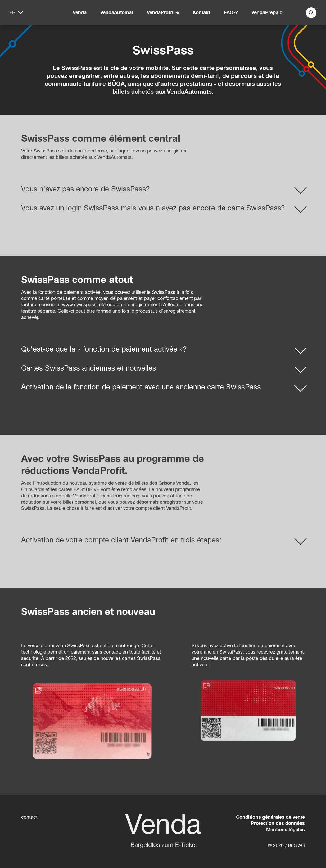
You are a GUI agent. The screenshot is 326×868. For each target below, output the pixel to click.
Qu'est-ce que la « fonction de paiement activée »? (104, 349)
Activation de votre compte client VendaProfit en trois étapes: (121, 540)
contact (29, 817)
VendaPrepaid (267, 12)
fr (12, 12)
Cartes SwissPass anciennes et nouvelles (89, 368)
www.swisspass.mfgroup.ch (92, 305)
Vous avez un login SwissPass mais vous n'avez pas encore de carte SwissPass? (153, 208)
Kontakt (201, 12)
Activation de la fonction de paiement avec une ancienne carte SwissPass (141, 387)
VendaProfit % (163, 12)
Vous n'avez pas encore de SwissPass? (85, 189)
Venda (80, 12)
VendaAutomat (117, 12)
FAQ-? (231, 12)
